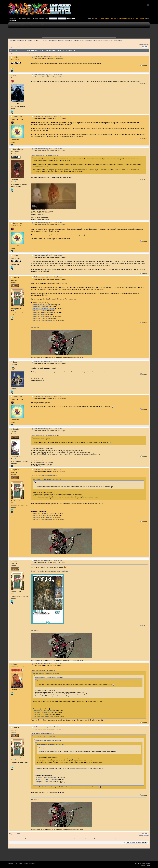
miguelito (86, 41)
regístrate (44, 18)
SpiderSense (17, 117)
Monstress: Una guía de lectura (42, 305)
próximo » (146, 44)
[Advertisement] (79, 33)
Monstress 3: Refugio (39, 315)
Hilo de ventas (35, 327)
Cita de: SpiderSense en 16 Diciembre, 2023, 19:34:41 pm (45, 435)
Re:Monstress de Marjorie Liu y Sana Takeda (48, 57)
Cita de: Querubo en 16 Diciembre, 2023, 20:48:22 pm (44, 476)
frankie (15, 57)
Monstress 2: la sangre (39, 311)
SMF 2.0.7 (11, 863)
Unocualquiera (18, 149)
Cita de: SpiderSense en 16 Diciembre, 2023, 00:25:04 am (45, 155)
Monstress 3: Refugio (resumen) (42, 316)
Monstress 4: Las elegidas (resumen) (44, 320)
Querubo (92, 41)
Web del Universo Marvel (17, 41)
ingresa (36, 18)
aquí (147, 18)
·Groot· (15, 362)
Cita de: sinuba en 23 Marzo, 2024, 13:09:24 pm (43, 733)
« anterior (140, 44)
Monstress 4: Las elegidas (41, 318)
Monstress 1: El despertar (40, 307)
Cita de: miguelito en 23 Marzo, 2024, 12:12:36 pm (43, 670)
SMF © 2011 (19, 863)
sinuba (15, 664)
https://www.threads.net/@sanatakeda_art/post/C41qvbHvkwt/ (50, 571)
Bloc (149, 863)
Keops (15, 75)
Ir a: (125, 843)
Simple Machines (29, 863)
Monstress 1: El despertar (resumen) (44, 309)
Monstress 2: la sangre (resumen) (43, 313)
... (16, 47)
